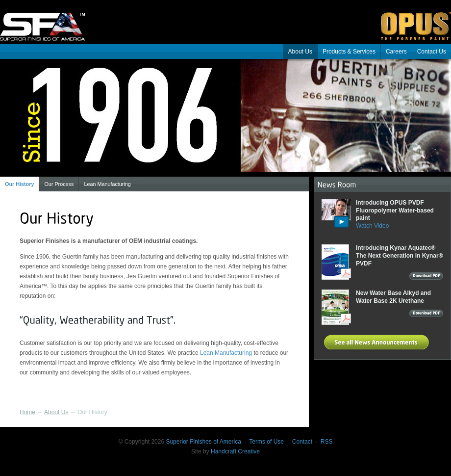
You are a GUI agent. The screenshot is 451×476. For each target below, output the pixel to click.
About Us (300, 52)
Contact (302, 442)
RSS (327, 442)
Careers (396, 52)
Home (27, 412)
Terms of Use (266, 442)
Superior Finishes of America (49, 20)
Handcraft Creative (235, 451)
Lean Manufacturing (107, 184)
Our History (19, 184)
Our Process (59, 184)
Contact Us (432, 52)
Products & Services (349, 52)
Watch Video (372, 226)
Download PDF (426, 277)
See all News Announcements (378, 342)
